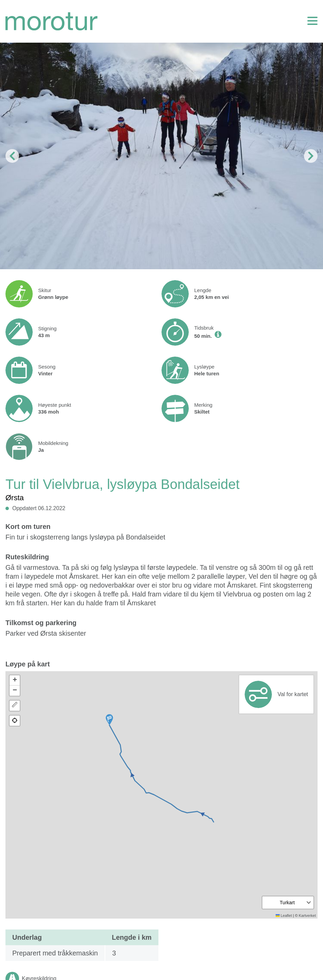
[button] (109, 720)
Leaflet (284, 916)
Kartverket (307, 916)
